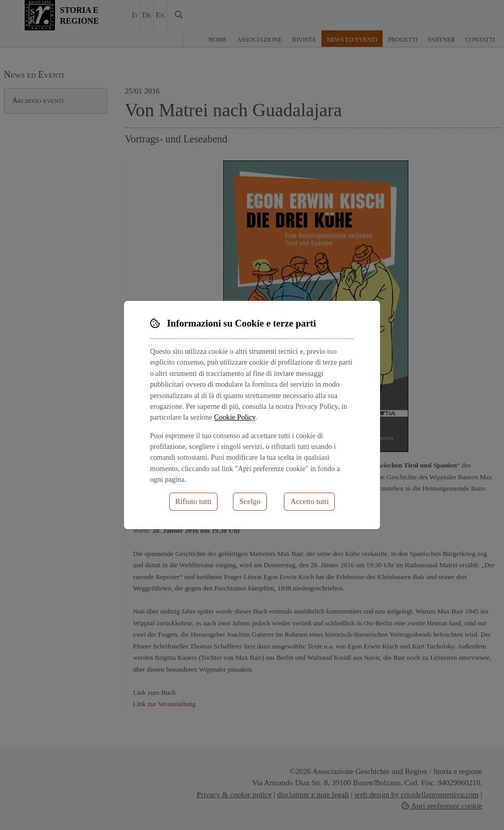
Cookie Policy (235, 417)
